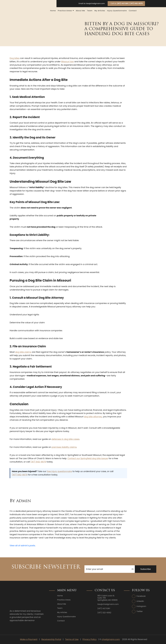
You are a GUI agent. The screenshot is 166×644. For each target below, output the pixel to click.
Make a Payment (29, 639)
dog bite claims (23, 352)
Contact (133, 11)
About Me (80, 11)
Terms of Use (72, 639)
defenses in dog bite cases (65, 439)
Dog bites (15, 58)
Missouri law (67, 62)
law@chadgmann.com (95, 4)
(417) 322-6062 (104, 613)
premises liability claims (64, 447)
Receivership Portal (51, 639)
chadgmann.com (111, 639)
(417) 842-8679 (38, 462)
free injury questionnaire (59, 471)
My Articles (100, 11)
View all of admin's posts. (23, 546)
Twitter (140, 611)
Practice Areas (65, 11)
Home (53, 11)
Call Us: (127, 3)
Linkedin (140, 601)
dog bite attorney (93, 417)
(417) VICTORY (104, 608)
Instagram (141, 606)
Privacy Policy (90, 639)
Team (90, 11)
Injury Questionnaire (117, 11)
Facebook (141, 596)
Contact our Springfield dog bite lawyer (88, 458)
